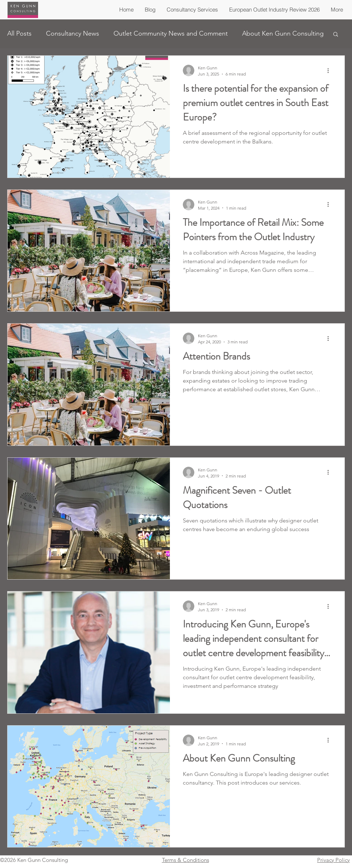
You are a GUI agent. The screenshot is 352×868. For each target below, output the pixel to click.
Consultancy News (73, 33)
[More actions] (330, 70)
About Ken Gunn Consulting (283, 33)
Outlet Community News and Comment (171, 33)
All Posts (19, 33)
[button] (336, 35)
